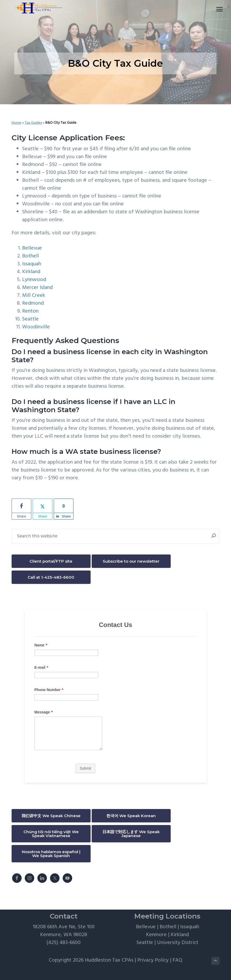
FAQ (177, 960)
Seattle (30, 319)
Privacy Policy (153, 960)
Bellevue (32, 248)
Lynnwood (34, 280)
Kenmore (156, 935)
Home (16, 123)
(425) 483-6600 (64, 943)
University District (178, 943)
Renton (30, 311)
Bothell (30, 256)
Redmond (33, 303)
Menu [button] (214, 9)
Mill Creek (34, 295)
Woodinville (36, 327)
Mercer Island (37, 288)
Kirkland (31, 272)
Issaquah (32, 264)
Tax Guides (33, 123)
